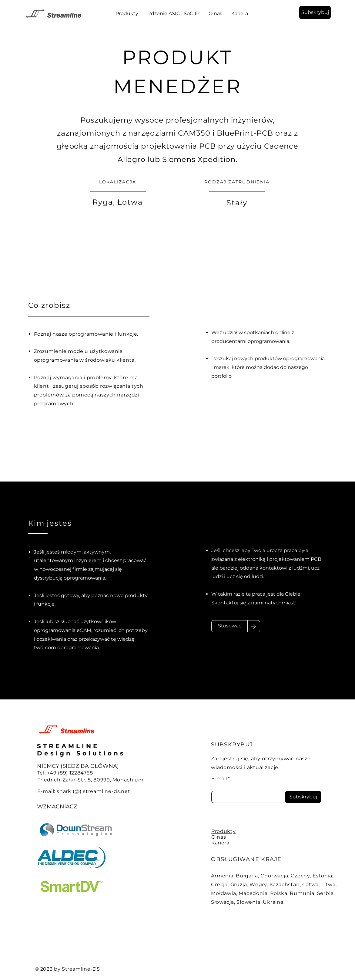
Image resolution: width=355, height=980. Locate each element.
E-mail (219, 779)
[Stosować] (229, 626)
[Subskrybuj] (303, 797)
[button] (315, 12)
